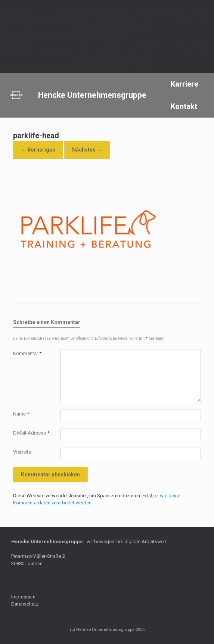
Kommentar (27, 353)
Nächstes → (87, 150)
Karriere (184, 84)
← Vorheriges (38, 150)
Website (22, 452)
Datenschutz (25, 604)
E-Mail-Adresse (31, 433)
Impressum (23, 597)
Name (21, 414)
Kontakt (184, 106)
